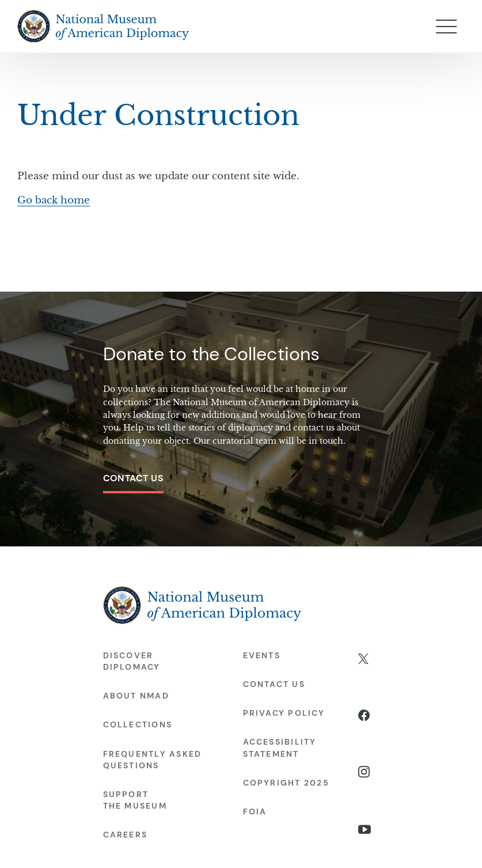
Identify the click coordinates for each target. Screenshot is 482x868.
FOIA (255, 812)
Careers (126, 835)
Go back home (54, 200)
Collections (138, 724)
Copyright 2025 (286, 783)
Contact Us (134, 478)
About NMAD (136, 696)
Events (262, 655)
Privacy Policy (284, 713)
